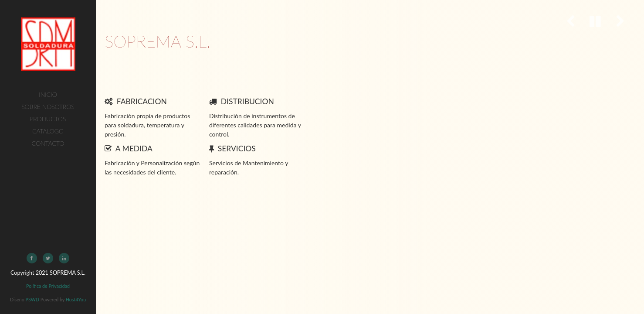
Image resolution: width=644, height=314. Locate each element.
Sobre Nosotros (48, 107)
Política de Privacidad (48, 286)
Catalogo (48, 131)
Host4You (76, 299)
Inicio (48, 94)
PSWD (32, 299)
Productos (48, 119)
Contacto (48, 143)
